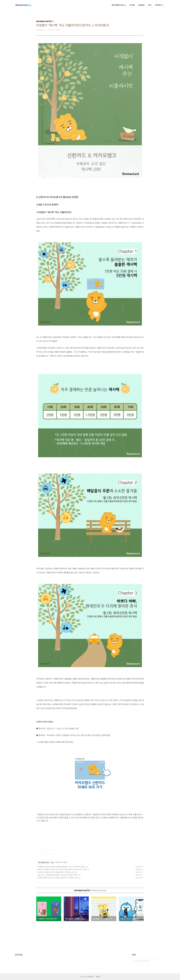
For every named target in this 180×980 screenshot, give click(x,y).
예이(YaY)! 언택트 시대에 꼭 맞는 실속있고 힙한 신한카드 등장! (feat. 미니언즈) (62, 869)
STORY (132, 5)
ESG (150, 5)
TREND (159, 5)
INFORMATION (119, 5)
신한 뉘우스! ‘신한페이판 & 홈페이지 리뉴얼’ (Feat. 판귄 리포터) (58, 875)
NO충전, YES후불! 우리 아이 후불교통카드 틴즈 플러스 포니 (56, 872)
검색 (162, 961)
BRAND (141, 5)
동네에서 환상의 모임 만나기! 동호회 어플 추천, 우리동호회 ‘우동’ (58, 878)
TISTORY (90, 977)
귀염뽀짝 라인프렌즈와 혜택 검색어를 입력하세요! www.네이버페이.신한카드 (62, 867)
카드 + (53, 862)
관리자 (98, 977)
